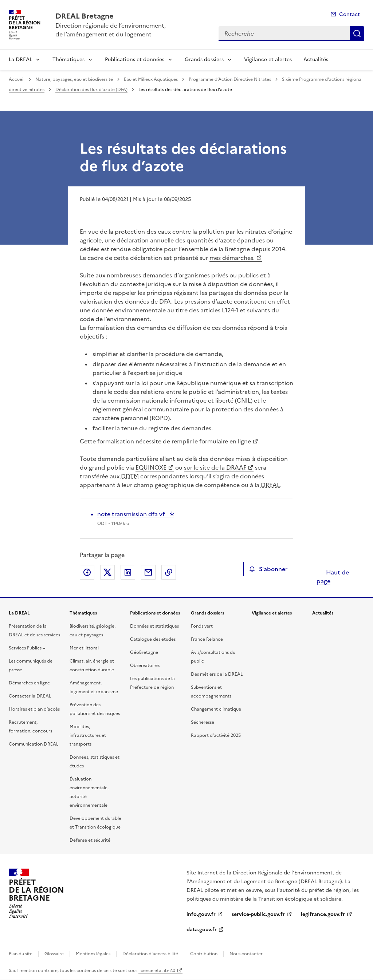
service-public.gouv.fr (258, 914)
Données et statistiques (154, 626)
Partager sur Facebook (87, 572)
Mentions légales (93, 954)
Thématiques (68, 60)
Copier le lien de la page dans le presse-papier (169, 572)
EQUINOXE (151, 467)
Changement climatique (216, 709)
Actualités (316, 60)
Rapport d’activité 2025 (216, 735)
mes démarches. (232, 258)
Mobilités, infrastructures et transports (88, 735)
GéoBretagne (144, 652)
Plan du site (21, 954)
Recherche (357, 33)
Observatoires (145, 665)
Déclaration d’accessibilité (150, 954)
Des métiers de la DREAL (217, 674)
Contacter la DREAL (30, 696)
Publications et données (135, 60)
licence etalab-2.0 (157, 971)
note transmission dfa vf (132, 514)
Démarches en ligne (29, 683)
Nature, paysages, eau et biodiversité (74, 79)
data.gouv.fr (202, 930)
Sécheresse (203, 722)
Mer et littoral (84, 648)
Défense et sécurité (90, 840)
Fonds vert (202, 626)
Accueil (17, 79)
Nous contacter (246, 954)
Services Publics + (27, 648)
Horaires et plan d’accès (34, 709)
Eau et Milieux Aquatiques (151, 79)
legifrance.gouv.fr (323, 914)
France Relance (207, 639)
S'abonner (268, 569)
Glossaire (54, 954)
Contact (350, 14)
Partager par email (148, 572)
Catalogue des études (153, 639)
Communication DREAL (34, 744)
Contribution (204, 954)
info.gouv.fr (201, 914)
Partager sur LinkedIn (128, 572)
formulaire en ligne (225, 441)
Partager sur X (107, 572)
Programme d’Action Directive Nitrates (230, 79)
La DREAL (20, 60)
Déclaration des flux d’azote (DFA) (91, 90)
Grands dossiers (204, 60)
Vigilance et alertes (268, 60)
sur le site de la (215, 467)
